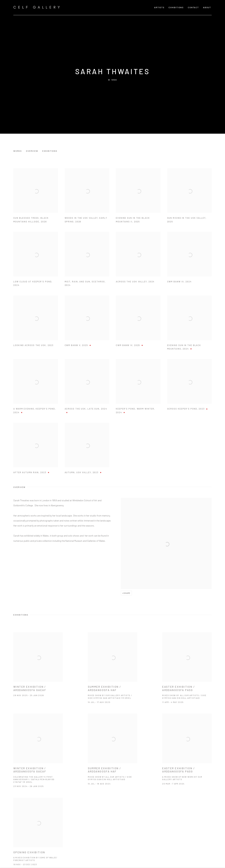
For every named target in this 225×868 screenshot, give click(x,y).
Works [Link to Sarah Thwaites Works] (18, 151)
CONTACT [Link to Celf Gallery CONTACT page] (193, 7)
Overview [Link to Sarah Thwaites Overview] (32, 151)
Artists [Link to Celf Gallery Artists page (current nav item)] (159, 7)
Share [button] (127, 593)
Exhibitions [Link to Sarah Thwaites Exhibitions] (50, 151)
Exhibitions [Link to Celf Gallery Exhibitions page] (176, 7)
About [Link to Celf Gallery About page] (207, 7)
